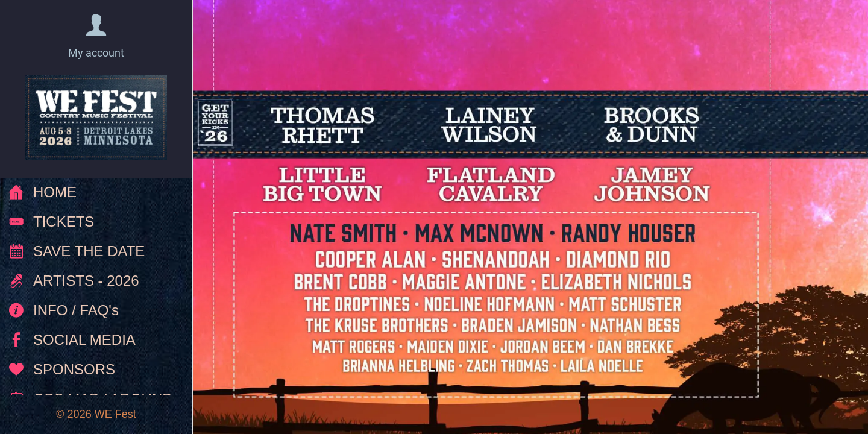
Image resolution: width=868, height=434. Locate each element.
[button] (96, 37)
